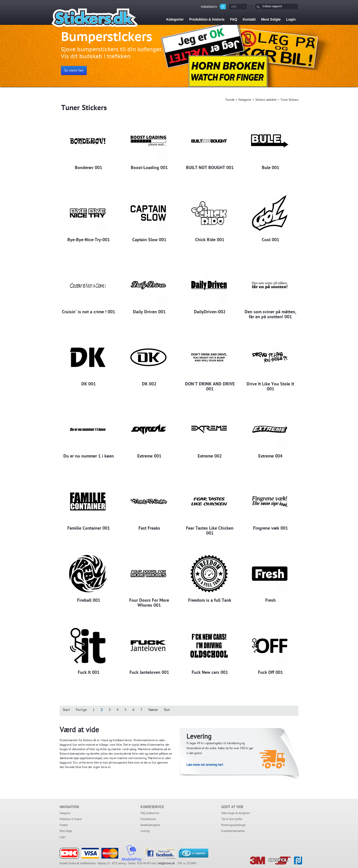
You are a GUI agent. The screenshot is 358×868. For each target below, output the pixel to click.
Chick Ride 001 (210, 240)
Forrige (81, 710)
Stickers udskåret (266, 100)
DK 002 (149, 384)
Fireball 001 (89, 601)
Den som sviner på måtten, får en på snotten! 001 (270, 315)
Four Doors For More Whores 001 (149, 603)
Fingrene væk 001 (270, 529)
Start (66, 710)
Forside (230, 100)
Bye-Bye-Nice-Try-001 (89, 240)
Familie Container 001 (89, 529)
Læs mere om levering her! (205, 765)
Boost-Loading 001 (149, 168)
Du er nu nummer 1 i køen (89, 457)
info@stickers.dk (167, 864)
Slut (167, 710)
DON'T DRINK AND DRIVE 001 (210, 387)
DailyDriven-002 (210, 312)
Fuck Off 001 (270, 673)
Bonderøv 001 (89, 168)
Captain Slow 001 (149, 240)
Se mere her (74, 71)
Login (252, 6)
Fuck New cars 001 (210, 673)
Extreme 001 (149, 457)
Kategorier (245, 100)
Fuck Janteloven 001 (149, 673)
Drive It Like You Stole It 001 (270, 387)
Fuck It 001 (89, 673)
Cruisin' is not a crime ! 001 (89, 312)
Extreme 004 (270, 457)
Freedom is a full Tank (210, 601)
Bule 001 (270, 168)
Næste (153, 710)
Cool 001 (270, 240)
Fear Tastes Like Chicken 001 (210, 531)
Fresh (270, 601)
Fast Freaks (149, 529)
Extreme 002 (210, 457)
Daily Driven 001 (149, 312)
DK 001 (89, 384)
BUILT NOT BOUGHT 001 (210, 168)
